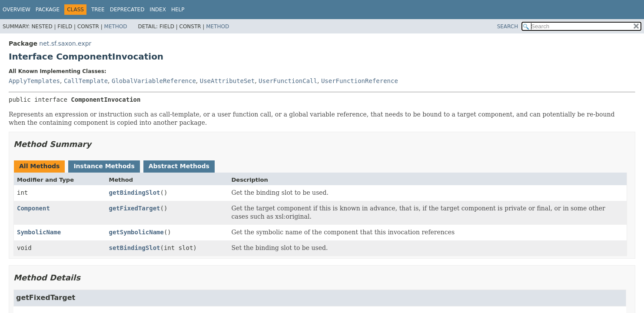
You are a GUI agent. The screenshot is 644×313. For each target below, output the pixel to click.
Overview (17, 10)
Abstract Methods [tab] (179, 166)
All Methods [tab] (39, 166)
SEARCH (508, 27)
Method (116, 27)
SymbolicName (39, 232)
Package (48, 10)
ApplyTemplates (34, 81)
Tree (98, 10)
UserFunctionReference (360, 81)
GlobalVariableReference (154, 81)
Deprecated (127, 10)
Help (178, 10)
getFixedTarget (135, 208)
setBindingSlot (135, 248)
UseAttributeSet (227, 81)
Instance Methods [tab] (104, 166)
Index (158, 10)
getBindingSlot (135, 193)
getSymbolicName (136, 232)
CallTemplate (86, 81)
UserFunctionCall (288, 81)
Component (33, 208)
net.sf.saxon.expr (65, 43)
